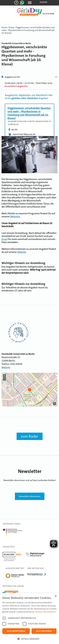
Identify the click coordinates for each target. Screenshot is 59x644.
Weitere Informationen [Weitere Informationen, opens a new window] (46, 612)
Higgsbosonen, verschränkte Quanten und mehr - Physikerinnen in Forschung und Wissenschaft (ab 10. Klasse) (28, 30)
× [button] (56, 596)
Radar (44, 2)
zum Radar (30, 436)
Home (4, 27)
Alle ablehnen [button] (44, 631)
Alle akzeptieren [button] (16, 631)
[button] (29, 639)
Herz (57, 77)
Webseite (15, 216)
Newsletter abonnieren (30, 496)
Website (22, 252)
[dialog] (29, 619)
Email (4, 239)
